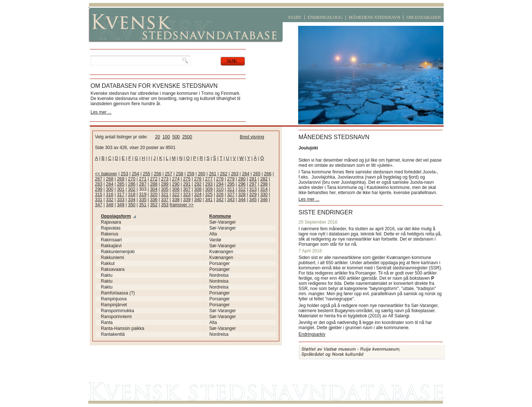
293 (209, 184)
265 (257, 174)
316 (110, 194)
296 (242, 184)
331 (99, 200)
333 (121, 200)
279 (231, 179)
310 (220, 189)
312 (242, 189)
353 (165, 205)
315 (99, 194)
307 (187, 189)
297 (253, 184)
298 (264, 184)
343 (231, 200)
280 (242, 179)
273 (165, 179)
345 (253, 200)
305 (165, 189)
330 (264, 194)
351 (143, 205)
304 (154, 189)
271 (143, 179)
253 (125, 174)
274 (176, 179)
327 (231, 194)
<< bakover (106, 174)
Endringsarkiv (312, 334)
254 (136, 174)
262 (224, 174)
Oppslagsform (116, 216)
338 (176, 200)
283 (99, 184)
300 (110, 189)
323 (187, 194)
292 (198, 184)
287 (143, 184)
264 (246, 174)
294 (220, 184)
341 (209, 200)
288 (154, 184)
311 (231, 189)
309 (209, 189)
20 (158, 137)
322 (176, 194)
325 (209, 194)
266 (268, 174)
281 (253, 179)
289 (165, 184)
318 (132, 194)
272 (154, 179)
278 (220, 179)
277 (209, 179)
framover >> (182, 205)
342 (220, 200)
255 (147, 174)
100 (166, 137)
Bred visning (252, 137)
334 (132, 200)
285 (121, 184)
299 (99, 189)
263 (235, 174)
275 (187, 179)
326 (220, 194)
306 (176, 189)
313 (253, 189)
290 (176, 184)
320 (154, 194)
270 (132, 179)
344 (242, 200)
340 (198, 200)
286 (132, 184)
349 (121, 205)
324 (198, 194)
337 (165, 200)
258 (180, 174)
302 (132, 189)
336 (154, 200)
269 (121, 179)
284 (110, 184)
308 (198, 189)
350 (132, 205)
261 (212, 174)
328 (242, 194)
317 (121, 194)
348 (110, 205)
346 (264, 200)
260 (202, 174)
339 (187, 200)
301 (121, 189)
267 (99, 179)
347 (99, 205)
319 (143, 194)
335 (143, 200)
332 (110, 200)
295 (231, 184)
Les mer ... (101, 112)
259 (191, 174)
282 (264, 179)
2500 (187, 137)
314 (264, 189)
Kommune (220, 216)
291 (187, 184)
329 (253, 194)
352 (154, 205)
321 (165, 194)
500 (176, 137)
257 (168, 174)
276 (198, 179)
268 (110, 179)
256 (157, 174)
